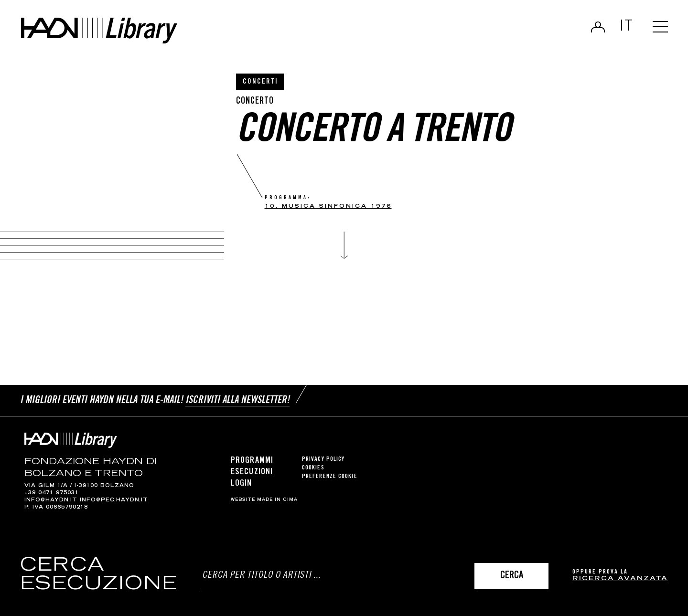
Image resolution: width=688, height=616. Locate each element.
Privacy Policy (323, 460)
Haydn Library (99, 31)
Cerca (512, 576)
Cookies (313, 468)
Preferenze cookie (330, 477)
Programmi (252, 461)
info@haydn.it (51, 500)
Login (598, 27)
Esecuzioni (252, 472)
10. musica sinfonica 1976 (328, 207)
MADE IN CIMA (277, 500)
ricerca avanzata (620, 579)
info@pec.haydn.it (114, 500)
